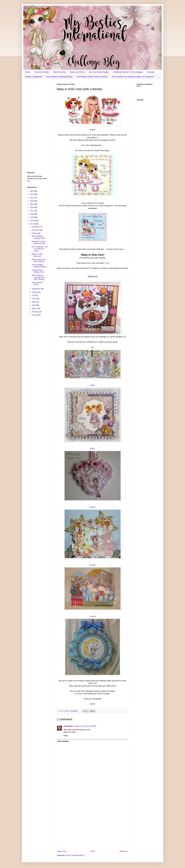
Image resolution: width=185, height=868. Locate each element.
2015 (32, 217)
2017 (32, 211)
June (34, 299)
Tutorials (151, 72)
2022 (32, 194)
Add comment (63, 741)
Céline (92, 385)
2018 (32, 207)
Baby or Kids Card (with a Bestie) (38, 260)
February (36, 312)
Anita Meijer (68, 726)
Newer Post (62, 851)
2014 (32, 221)
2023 (32, 191)
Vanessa (92, 276)
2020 (32, 201)
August (35, 292)
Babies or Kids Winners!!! (37, 255)
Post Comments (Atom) (76, 855)
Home (28, 72)
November (36, 230)
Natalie (92, 507)
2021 (32, 198)
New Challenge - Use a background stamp (39, 249)
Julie (92, 348)
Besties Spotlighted (34, 77)
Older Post (124, 851)
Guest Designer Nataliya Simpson (39, 266)
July (34, 295)
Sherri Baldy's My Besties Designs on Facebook (133, 77)
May (34, 302)
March (35, 309)
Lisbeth (93, 616)
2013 (32, 224)
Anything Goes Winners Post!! (38, 271)
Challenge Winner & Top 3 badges (128, 72)
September (36, 289)
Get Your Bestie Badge (99, 72)
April (34, 305)
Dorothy (92, 565)
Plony (92, 449)
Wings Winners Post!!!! (37, 284)
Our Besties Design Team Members (92, 77)
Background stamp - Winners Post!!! (39, 242)
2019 (32, 204)
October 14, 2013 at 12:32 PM (85, 726)
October (35, 233)
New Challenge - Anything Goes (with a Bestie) (38, 277)
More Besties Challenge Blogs (59, 77)
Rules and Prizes (77, 72)
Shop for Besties (42, 72)
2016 (32, 214)
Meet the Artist (59, 72)
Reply (66, 736)
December (36, 227)
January (35, 315)
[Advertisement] (93, 827)
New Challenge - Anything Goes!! (39, 237)
